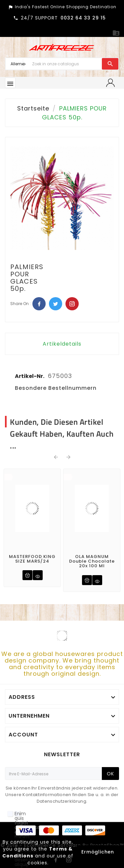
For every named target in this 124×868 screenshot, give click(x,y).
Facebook (39, 304)
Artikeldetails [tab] (62, 344)
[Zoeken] (65, 64)
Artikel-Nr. (30, 376)
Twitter (56, 304)
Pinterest (72, 304)
